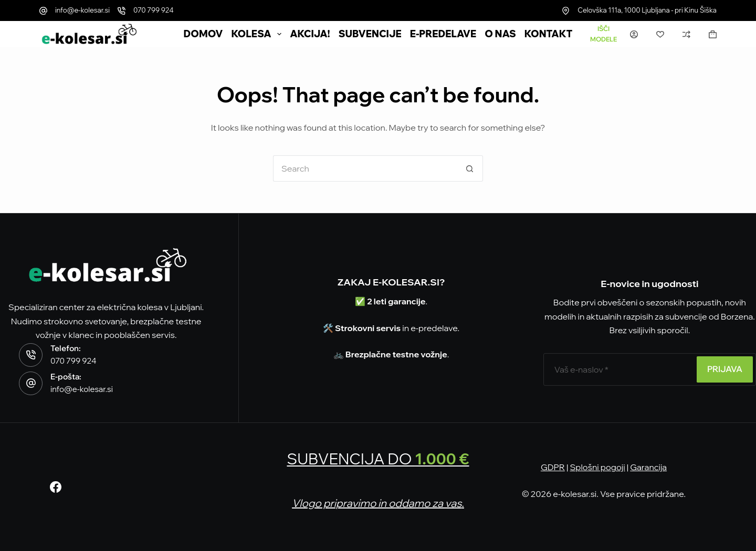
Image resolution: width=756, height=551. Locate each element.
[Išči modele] (603, 34)
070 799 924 (154, 10)
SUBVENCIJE (370, 34)
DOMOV (203, 34)
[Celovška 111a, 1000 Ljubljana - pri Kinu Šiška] (566, 11)
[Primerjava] (686, 34)
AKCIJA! (310, 34)
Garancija (648, 467)
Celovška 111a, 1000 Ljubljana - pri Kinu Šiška (647, 10)
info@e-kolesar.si (82, 10)
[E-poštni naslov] (619, 369)
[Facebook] (56, 487)
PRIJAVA (725, 369)
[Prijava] (634, 34)
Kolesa (259, 34)
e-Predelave (443, 34)
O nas (500, 34)
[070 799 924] (122, 11)
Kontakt (549, 34)
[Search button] (470, 168)
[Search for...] (365, 168)
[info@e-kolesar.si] (43, 11)
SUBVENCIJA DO (378, 459)
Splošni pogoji (597, 467)
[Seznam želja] (660, 34)
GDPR (553, 467)
